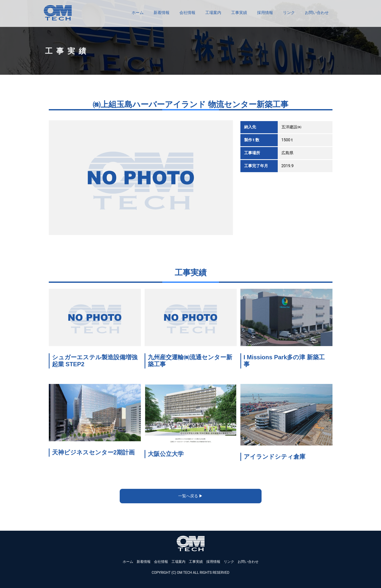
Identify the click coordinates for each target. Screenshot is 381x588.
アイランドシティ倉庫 (274, 457)
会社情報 (187, 13)
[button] (191, 496)
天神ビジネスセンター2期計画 (93, 452)
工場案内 (213, 13)
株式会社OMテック (58, 13)
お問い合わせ (317, 13)
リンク (289, 13)
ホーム (138, 13)
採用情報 (265, 13)
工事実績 (239, 13)
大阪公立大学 (166, 454)
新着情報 (162, 13)
